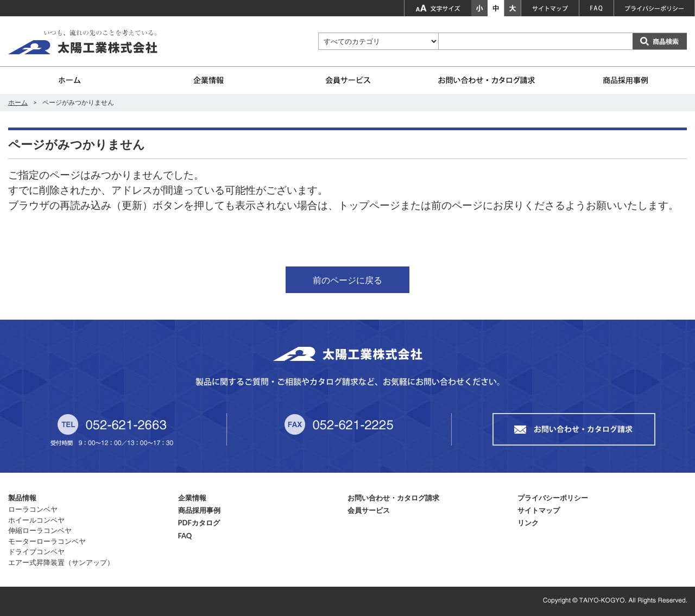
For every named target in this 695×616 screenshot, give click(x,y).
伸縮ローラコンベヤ (40, 530)
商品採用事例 (199, 510)
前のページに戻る (347, 280)
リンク (528, 523)
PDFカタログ (199, 523)
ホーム (18, 102)
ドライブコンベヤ (36, 551)
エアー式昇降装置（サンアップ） (61, 562)
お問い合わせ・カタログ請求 (393, 498)
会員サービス (369, 510)
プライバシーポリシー (553, 498)
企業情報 (192, 498)
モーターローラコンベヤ (47, 541)
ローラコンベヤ (33, 509)
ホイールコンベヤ (36, 520)
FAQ (185, 536)
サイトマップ (539, 510)
